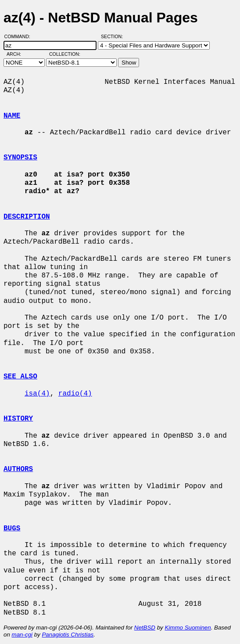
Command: (20, 36)
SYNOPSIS (20, 158)
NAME (12, 116)
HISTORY (18, 419)
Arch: (18, 54)
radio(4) (75, 394)
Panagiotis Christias (68, 635)
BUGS (12, 529)
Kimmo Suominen (188, 628)
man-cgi (22, 635)
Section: (114, 36)
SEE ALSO (20, 377)
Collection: (65, 54)
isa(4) (37, 394)
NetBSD (145, 628)
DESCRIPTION (27, 217)
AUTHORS (18, 469)
